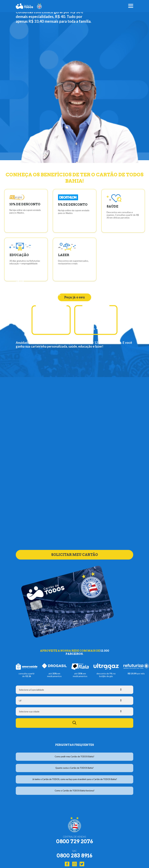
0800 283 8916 (74, 855)
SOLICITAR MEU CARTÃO (75, 551)
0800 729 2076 (75, 841)
